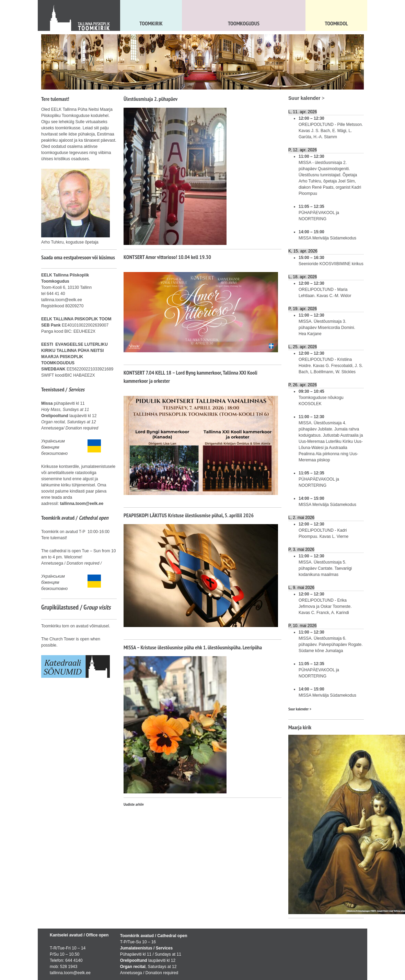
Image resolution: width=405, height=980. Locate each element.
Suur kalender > (300, 709)
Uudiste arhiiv (134, 804)
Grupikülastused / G (76, 607)
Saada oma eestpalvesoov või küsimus (78, 257)
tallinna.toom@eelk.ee (82, 504)
